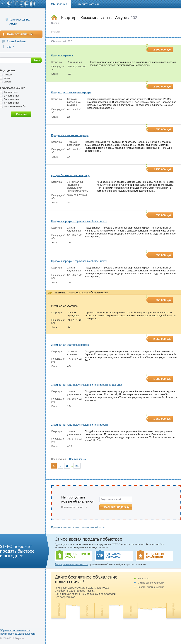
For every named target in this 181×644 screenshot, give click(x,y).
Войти (10, 47)
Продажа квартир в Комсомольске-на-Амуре (78, 527)
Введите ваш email (111, 499)
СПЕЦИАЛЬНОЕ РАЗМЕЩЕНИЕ (155, 556)
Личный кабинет (17, 41)
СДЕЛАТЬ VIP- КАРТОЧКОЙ (114, 556)
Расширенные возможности (71, 564)
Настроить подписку (116, 507)
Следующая (76, 459)
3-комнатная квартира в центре (70, 345)
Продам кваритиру (62, 55)
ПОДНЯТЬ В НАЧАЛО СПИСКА (78, 556)
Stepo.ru (56, 23)
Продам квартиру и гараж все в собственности (79, 221)
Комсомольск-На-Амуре (20, 20)
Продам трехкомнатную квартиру (71, 92)
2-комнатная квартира (64, 306)
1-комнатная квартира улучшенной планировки (79, 425)
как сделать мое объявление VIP (89, 293)
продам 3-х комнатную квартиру (70, 175)
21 (77, 466)
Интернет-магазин (87, 4)
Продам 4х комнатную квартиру (70, 135)
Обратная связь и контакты (15, 630)
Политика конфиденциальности (18, 634)
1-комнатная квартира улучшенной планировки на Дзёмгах (87, 385)
